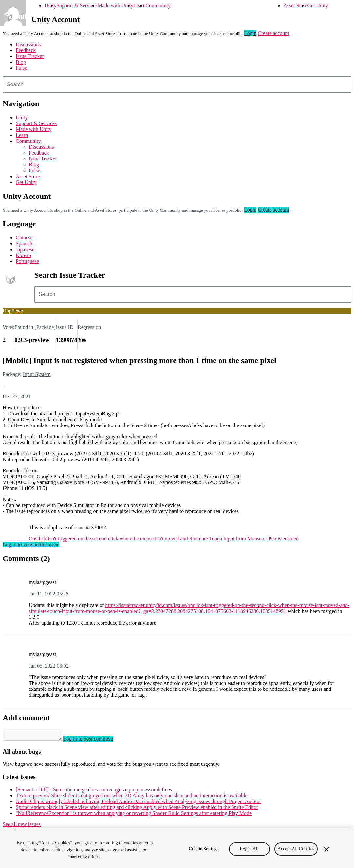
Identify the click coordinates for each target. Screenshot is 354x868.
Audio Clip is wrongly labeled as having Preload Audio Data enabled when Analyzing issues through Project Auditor (138, 803)
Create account (273, 33)
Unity (50, 5)
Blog (21, 62)
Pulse (21, 68)
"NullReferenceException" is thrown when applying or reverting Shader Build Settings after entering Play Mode (134, 815)
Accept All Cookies (296, 849)
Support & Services (77, 5)
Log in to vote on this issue (31, 545)
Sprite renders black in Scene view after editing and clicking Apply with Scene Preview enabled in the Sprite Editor (137, 809)
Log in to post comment (95, 741)
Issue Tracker (30, 56)
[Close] (326, 849)
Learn (139, 5)
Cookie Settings (204, 849)
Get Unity (318, 5)
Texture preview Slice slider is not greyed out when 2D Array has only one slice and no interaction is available (132, 797)
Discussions (28, 44)
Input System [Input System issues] (37, 374)
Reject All (249, 849)
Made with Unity (115, 5)
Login (250, 33)
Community (158, 5)
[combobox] (177, 85)
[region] (177, 848)
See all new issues (22, 826)
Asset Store (295, 5)
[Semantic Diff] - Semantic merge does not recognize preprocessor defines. (94, 792)
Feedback (26, 50)
